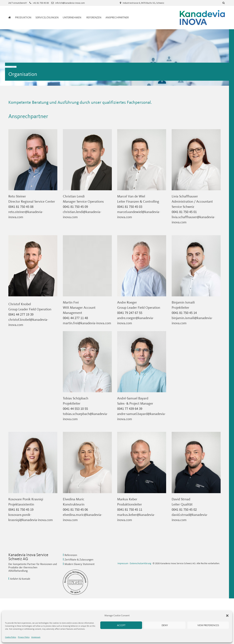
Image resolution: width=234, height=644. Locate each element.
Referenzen (94, 17)
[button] (227, 616)
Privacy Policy (24, 637)
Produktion (23, 17)
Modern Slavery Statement (80, 564)
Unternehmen (72, 17)
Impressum (36, 637)
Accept (121, 625)
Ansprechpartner (117, 17)
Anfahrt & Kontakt (20, 579)
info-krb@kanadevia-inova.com (70, 3)
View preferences (208, 625)
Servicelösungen (47, 17)
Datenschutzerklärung (140, 563)
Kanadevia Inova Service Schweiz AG (202, 18)
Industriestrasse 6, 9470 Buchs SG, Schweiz (143, 3)
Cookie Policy (11, 637)
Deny (165, 625)
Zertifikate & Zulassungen (79, 560)
